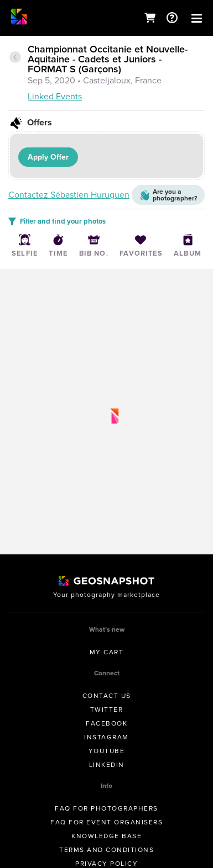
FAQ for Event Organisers (106, 822)
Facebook (106, 723)
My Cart (107, 652)
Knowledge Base (106, 836)
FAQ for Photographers (106, 808)
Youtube (107, 751)
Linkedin (107, 765)
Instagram (106, 737)
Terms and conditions (106, 850)
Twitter (107, 710)
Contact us (107, 696)
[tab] (106, 74)
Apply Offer (48, 157)
